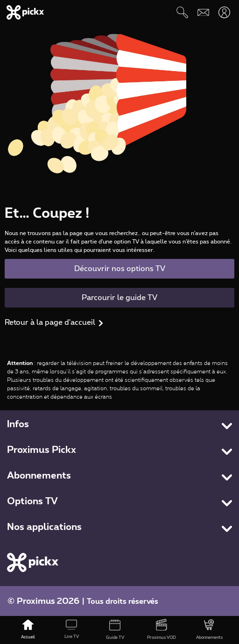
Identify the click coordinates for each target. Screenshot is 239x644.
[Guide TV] (115, 630)
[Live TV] (72, 630)
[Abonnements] (209, 630)
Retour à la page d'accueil (50, 322)
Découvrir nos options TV (120, 269)
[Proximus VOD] (161, 630)
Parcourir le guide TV (119, 298)
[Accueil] (28, 630)
